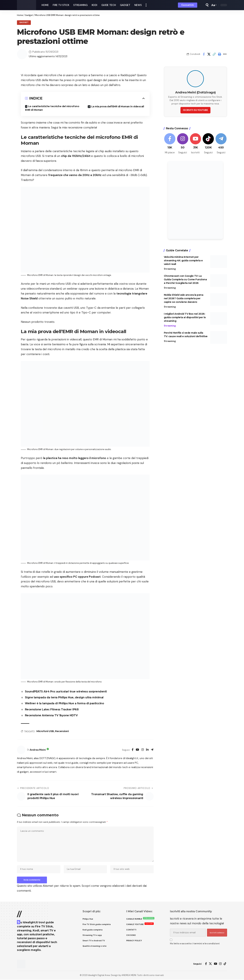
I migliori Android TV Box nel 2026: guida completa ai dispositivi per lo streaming (185, 317)
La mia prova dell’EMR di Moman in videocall (118, 106)
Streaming (170, 268)
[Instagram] (143, 750)
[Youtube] (195, 143)
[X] (210, 964)
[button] (146, 5)
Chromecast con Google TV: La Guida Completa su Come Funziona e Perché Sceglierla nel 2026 (185, 279)
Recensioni (62, 731)
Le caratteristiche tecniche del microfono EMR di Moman (52, 108)
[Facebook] (133, 750)
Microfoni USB (45, 731)
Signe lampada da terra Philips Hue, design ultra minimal (64, 697)
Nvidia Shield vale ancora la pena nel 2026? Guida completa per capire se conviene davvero (184, 298)
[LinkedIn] (147, 750)
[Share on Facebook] (204, 54)
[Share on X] (209, 54)
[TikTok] (225, 964)
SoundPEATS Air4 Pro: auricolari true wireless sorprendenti (66, 692)
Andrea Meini (38, 750)
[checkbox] (171, 940)
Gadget (29, 15)
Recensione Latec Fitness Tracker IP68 (52, 709)
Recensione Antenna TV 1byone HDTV (51, 716)
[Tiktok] (208, 143)
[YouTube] (137, 750)
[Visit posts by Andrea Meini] (21, 750)
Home (20, 15)
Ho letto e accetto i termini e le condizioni (195, 944)
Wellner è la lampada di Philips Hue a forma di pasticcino (64, 704)
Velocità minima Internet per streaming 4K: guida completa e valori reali (183, 260)
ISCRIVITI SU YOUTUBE (195, 109)
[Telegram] (152, 750)
